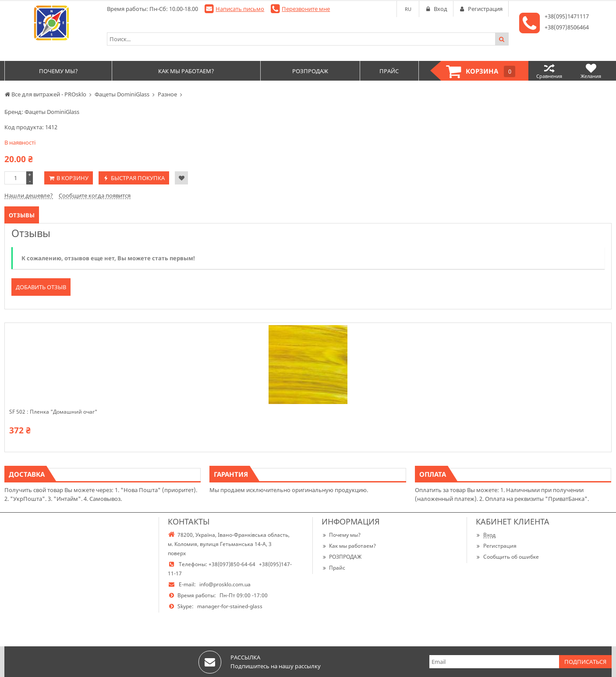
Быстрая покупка (138, 178)
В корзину (73, 178)
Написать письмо (240, 9)
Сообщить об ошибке (507, 557)
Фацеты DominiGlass (52, 112)
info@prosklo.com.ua (225, 584)
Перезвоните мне (306, 9)
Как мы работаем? (349, 546)
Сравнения (549, 71)
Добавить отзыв (41, 287)
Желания (591, 71)
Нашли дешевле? (29, 195)
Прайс (333, 568)
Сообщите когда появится (95, 195)
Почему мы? (341, 535)
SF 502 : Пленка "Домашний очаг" (53, 412)
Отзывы (22, 215)
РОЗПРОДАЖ (342, 557)
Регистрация (496, 546)
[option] (308, 387)
